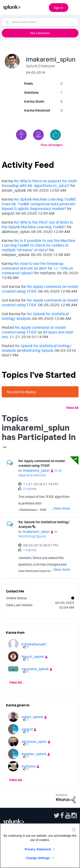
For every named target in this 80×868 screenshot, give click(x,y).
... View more (60, 508)
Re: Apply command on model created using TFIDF (34, 330)
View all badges (51, 145)
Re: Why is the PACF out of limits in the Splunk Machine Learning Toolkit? (37, 224)
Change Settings (38, 858)
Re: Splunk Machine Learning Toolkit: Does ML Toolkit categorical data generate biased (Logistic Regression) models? (39, 204)
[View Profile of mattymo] (29, 766)
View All (72, 408)
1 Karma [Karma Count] (30, 550)
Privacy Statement (38, 849)
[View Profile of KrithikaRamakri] (34, 644)
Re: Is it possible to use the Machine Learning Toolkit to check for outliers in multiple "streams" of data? (39, 245)
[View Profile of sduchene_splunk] (35, 669)
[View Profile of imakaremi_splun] (36, 470)
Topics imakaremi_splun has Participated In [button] (39, 427)
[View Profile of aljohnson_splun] (34, 742)
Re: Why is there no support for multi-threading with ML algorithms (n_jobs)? (40, 183)
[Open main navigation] (74, 7)
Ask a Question (40, 33)
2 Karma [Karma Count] (30, 489)
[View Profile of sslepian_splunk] (34, 754)
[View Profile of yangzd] (27, 729)
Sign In (59, 8)
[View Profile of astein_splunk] (32, 717)
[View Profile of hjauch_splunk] (33, 657)
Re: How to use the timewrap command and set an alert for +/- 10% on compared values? (37, 268)
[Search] (40, 22)
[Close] (74, 830)
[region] (40, 846)
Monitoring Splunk (38, 350)
